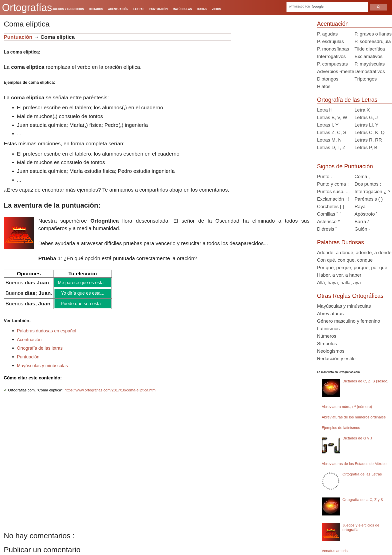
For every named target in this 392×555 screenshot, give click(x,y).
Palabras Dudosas (340, 242)
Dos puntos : (368, 184)
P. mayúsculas (370, 64)
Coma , (362, 176)
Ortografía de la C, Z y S (363, 500)
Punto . (324, 176)
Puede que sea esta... (82, 304)
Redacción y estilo (336, 359)
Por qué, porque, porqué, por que (352, 267)
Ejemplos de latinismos (341, 428)
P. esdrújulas (330, 41)
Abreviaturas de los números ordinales (354, 417)
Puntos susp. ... (333, 191)
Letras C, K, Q (369, 132)
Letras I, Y (328, 125)
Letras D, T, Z (331, 147)
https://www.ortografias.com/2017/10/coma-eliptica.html (110, 390)
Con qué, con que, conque (345, 260)
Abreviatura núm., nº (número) (347, 407)
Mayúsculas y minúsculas (42, 366)
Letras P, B (366, 147)
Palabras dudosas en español (47, 331)
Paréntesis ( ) (369, 199)
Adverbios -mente (336, 71)
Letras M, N (329, 140)
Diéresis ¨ (327, 229)
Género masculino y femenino (348, 321)
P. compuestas (332, 64)
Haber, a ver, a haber (339, 275)
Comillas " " (329, 214)
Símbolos (327, 344)
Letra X (362, 110)
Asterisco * (328, 221)
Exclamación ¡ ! (333, 199)
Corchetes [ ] (330, 206)
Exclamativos (368, 56)
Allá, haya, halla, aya (339, 283)
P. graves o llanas (373, 34)
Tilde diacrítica (370, 49)
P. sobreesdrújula (373, 41)
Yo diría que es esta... (82, 293)
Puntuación (18, 37)
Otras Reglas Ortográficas (350, 296)
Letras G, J (366, 117)
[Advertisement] (272, 65)
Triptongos (366, 79)
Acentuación (29, 340)
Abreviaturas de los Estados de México (354, 464)
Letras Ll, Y (366, 125)
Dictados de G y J (357, 438)
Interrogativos (331, 56)
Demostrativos (370, 71)
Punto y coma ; (333, 184)
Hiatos (324, 86)
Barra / (362, 221)
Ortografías (27, 8)
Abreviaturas (330, 314)
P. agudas (327, 34)
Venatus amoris (335, 551)
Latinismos (328, 329)
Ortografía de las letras (40, 348)
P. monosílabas (333, 49)
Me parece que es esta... (82, 283)
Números (327, 336)
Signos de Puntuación (345, 166)
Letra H (325, 110)
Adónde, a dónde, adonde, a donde (354, 252)
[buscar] (328, 7)
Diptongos (328, 79)
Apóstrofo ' (366, 214)
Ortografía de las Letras (347, 100)
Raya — (363, 206)
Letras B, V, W (332, 117)
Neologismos (331, 351)
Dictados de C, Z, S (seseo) (365, 381)
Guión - (362, 229)
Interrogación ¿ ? (372, 191)
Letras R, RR (368, 140)
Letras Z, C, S (332, 132)
